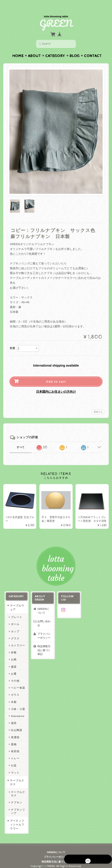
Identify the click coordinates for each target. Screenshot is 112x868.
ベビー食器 (18, 684)
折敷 (14, 648)
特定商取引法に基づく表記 (44, 646)
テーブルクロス (17, 778)
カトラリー (18, 641)
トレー (15, 754)
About (34, 47)
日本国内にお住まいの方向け (56, 383)
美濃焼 (15, 733)
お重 (14, 669)
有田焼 (15, 747)
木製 (14, 698)
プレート (16, 613)
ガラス (15, 691)
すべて (21, 439)
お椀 (14, 655)
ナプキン (16, 798)
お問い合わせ (44, 619)
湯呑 (14, 719)
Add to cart (56, 373)
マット (15, 768)
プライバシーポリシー (44, 632)
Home (18, 47)
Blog (75, 47)
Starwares (17, 712)
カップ (15, 627)
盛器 (14, 662)
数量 (12, 340)
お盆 (14, 761)
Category (55, 47)
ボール (15, 620)
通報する (98, 403)
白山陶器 (16, 726)
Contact (93, 47)
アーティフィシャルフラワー (17, 820)
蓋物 (14, 740)
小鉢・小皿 (18, 705)
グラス (15, 634)
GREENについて (44, 607)
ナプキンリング (18, 807)
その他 (15, 676)
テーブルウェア (17, 603)
